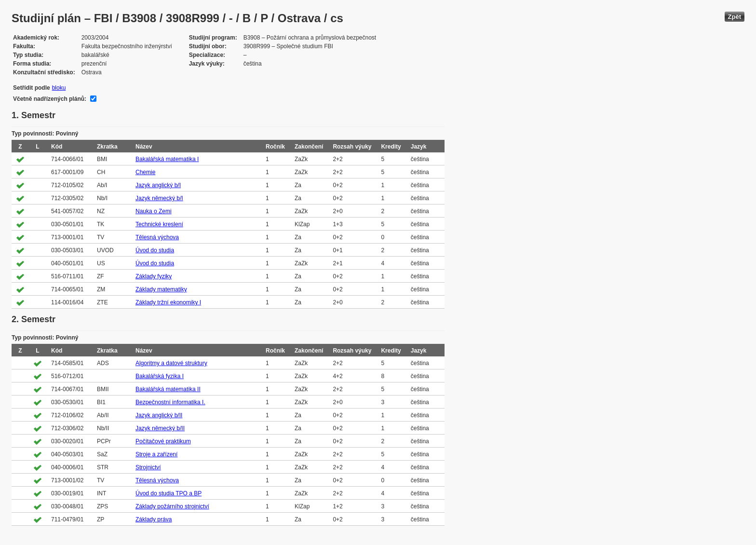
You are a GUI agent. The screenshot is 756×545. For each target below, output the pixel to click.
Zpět (735, 17)
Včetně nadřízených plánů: (50, 99)
